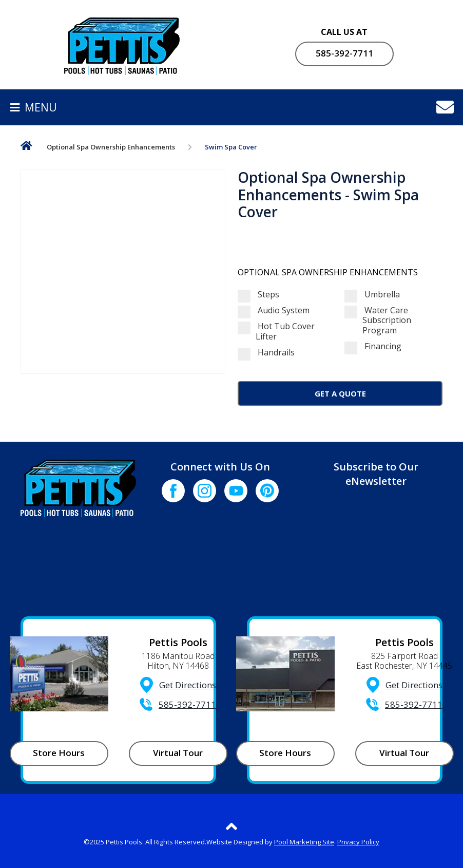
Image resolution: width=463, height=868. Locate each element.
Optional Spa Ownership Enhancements (111, 147)
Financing (373, 346)
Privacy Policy (358, 842)
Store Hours (59, 753)
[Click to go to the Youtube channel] (236, 491)
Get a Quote (340, 393)
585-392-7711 (344, 53)
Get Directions (188, 685)
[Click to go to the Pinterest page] (267, 491)
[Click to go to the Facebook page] (173, 491)
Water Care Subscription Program (378, 320)
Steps (258, 295)
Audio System (274, 310)
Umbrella (372, 295)
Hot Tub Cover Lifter (276, 331)
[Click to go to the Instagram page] (205, 491)
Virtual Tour (178, 753)
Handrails (266, 353)
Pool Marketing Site (304, 842)
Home (26, 148)
